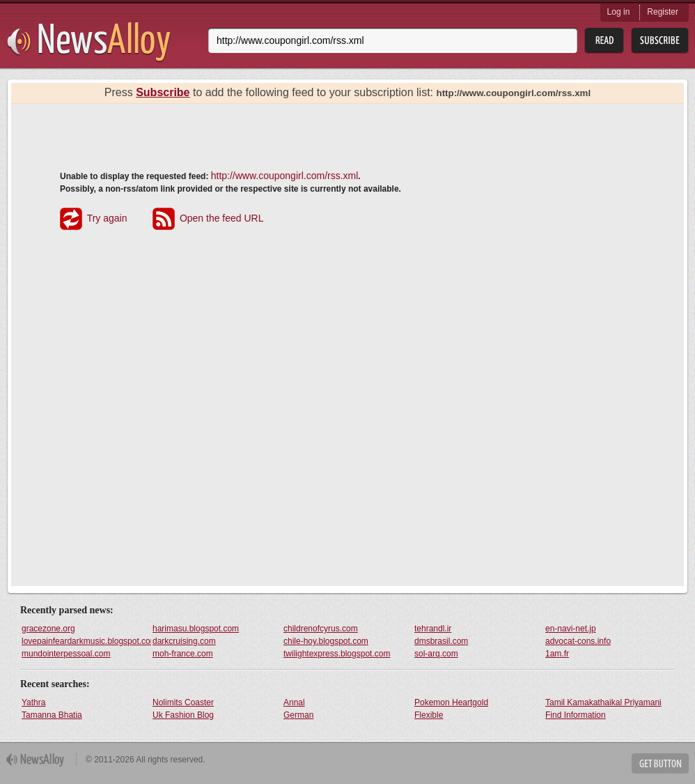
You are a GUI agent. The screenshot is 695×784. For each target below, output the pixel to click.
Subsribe (660, 41)
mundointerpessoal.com (66, 654)
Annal (294, 702)
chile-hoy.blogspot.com (326, 641)
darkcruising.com (184, 641)
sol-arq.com (436, 654)
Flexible (429, 715)
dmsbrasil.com (441, 641)
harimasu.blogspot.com (196, 629)
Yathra (33, 702)
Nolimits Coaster (183, 702)
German (298, 715)
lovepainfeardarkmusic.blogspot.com (86, 641)
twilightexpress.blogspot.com (337, 654)
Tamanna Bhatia (52, 715)
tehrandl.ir (433, 629)
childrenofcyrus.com (321, 629)
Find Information (576, 715)
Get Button (660, 763)
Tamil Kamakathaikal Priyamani (603, 702)
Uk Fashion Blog (183, 715)
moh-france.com (183, 654)
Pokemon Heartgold (451, 702)
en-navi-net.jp (571, 629)
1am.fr (557, 654)
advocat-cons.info (578, 641)
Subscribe (163, 92)
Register (663, 12)
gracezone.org (48, 629)
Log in (619, 12)
